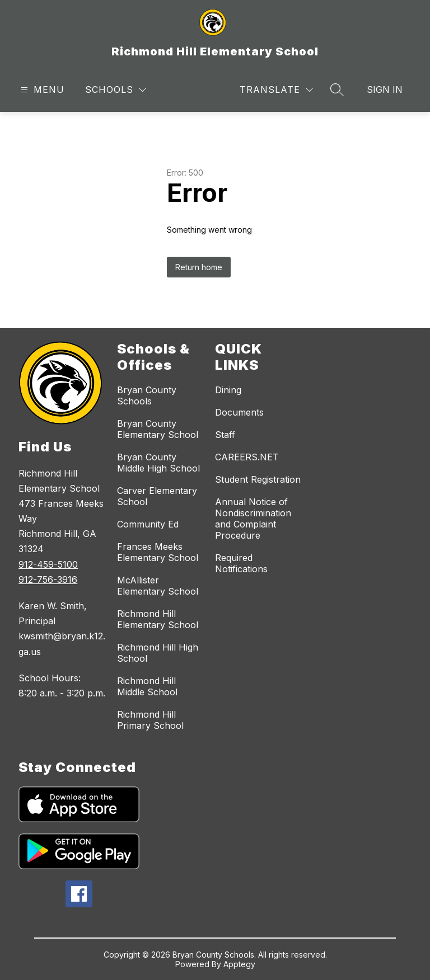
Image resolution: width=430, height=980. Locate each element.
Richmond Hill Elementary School (158, 619)
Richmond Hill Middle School (147, 686)
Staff (225, 435)
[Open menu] (41, 90)
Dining (228, 390)
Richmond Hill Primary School (150, 720)
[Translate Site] (276, 90)
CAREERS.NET (247, 457)
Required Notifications (241, 563)
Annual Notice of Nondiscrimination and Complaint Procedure (253, 519)
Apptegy (239, 964)
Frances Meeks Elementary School (158, 552)
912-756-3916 (48, 579)
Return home (199, 267)
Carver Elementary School (157, 496)
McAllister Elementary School (158, 586)
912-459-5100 (48, 564)
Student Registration (258, 479)
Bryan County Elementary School (158, 429)
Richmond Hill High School (158, 653)
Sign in (385, 89)
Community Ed (148, 524)
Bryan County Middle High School (158, 463)
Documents (239, 412)
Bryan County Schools (147, 395)
